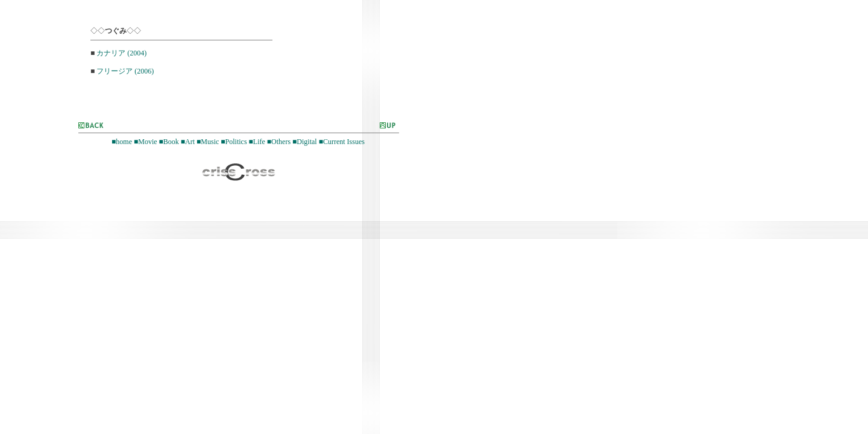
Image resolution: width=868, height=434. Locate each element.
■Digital (305, 142)
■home (122, 142)
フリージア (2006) (125, 71)
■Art (188, 142)
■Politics (234, 142)
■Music (208, 142)
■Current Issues (342, 142)
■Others (279, 142)
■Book (169, 142)
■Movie (146, 142)
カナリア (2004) (121, 53)
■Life (257, 142)
